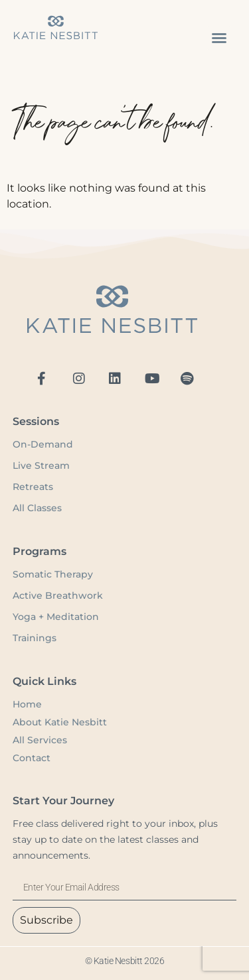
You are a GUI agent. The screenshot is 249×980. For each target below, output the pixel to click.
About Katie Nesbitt (60, 722)
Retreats (33, 487)
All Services (40, 740)
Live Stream (41, 465)
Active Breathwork (58, 595)
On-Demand (44, 444)
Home (27, 704)
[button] (219, 38)
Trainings (35, 638)
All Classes (37, 508)
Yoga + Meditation (56, 617)
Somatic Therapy (53, 574)
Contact (32, 758)
